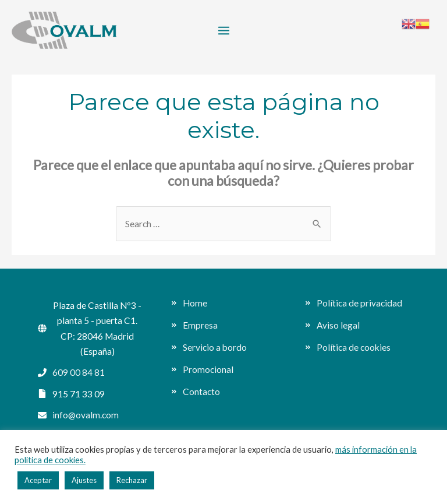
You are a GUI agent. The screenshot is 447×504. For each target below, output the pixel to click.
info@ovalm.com (86, 415)
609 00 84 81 (79, 372)
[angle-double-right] (189, 303)
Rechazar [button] (132, 480)
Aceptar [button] (38, 480)
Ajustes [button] (84, 480)
